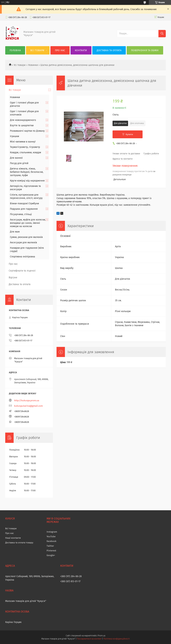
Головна (15, 50)
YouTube (51, 536)
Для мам (15, 232)
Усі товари (20, 65)
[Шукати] (162, 34)
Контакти (81, 50)
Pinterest (51, 551)
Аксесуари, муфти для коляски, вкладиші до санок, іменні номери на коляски (28, 223)
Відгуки (13, 278)
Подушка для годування (24, 209)
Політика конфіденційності (117, 639)
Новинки (33, 65)
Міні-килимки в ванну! (23, 142)
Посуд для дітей (19, 163)
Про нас (60, 50)
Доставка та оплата (109, 50)
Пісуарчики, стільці (21, 214)
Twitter (50, 546)
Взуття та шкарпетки (22, 125)
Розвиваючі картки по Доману (27, 131)
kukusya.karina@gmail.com (28, 406)
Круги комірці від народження (27, 181)
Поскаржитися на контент (89, 639)
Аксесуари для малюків (23, 243)
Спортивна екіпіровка (23, 257)
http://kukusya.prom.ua (27, 400)
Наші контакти (13, 538)
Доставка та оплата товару (19, 543)
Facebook (51, 541)
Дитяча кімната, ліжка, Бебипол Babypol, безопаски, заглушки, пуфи (27, 172)
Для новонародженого (23, 120)
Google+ (51, 555)
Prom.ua (101, 636)
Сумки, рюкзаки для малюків (26, 237)
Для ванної (16, 158)
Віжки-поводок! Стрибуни (24, 203)
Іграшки (14, 136)
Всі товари (37, 50)
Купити (129, 134)
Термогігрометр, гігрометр (25, 147)
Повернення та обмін (145, 50)
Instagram (52, 532)
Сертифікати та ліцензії (22, 271)
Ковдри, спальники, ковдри (25, 152)
